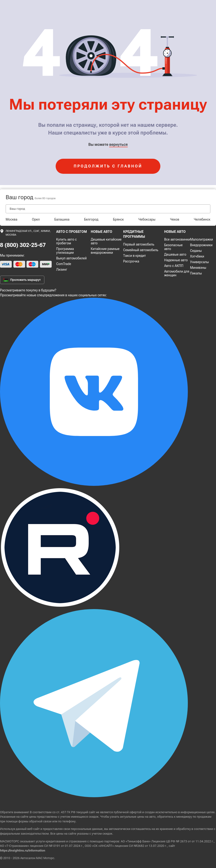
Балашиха (62, 219)
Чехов (175, 219)
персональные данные (87, 829)
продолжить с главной (108, 166)
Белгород (91, 219)
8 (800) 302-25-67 (23, 245)
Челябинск (202, 219)
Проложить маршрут (22, 280)
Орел (36, 219)
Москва (12, 219)
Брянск (118, 219)
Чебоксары (147, 219)
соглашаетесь (141, 829)
